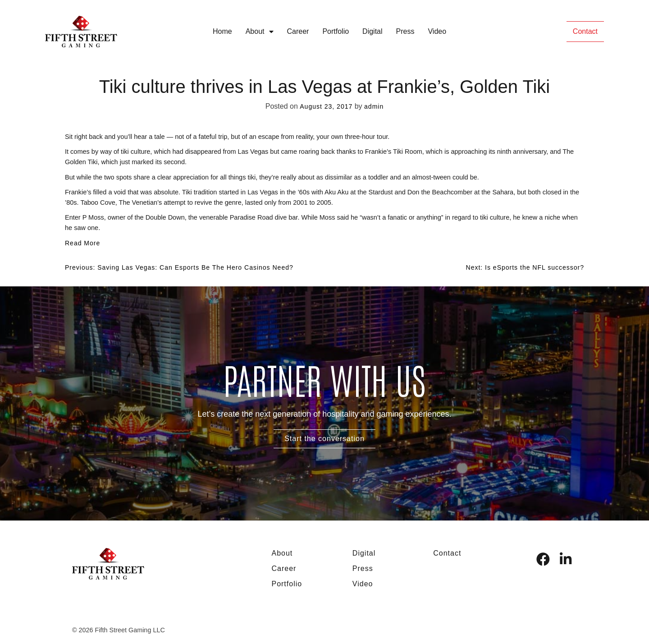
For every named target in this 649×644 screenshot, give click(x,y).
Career (298, 31)
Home (222, 31)
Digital (372, 31)
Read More (82, 243)
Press (405, 31)
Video (437, 31)
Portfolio (336, 31)
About (260, 32)
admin (374, 106)
